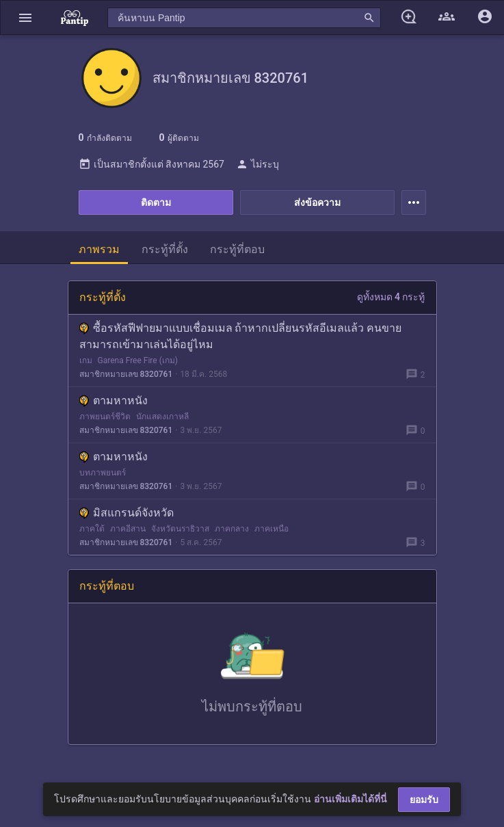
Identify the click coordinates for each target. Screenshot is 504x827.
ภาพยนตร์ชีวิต (105, 417)
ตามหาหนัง (114, 401)
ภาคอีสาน (128, 529)
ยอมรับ (424, 800)
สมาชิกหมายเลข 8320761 (126, 374)
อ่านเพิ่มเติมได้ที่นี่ (350, 799)
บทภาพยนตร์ (103, 473)
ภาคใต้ (92, 529)
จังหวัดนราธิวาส (180, 529)
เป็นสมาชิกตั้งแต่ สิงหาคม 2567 (151, 164)
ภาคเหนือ (271, 529)
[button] (25, 17)
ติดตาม (156, 202)
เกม (86, 360)
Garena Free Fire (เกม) (138, 360)
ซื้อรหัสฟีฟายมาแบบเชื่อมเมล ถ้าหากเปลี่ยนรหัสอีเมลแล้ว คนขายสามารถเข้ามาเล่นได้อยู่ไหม (241, 336)
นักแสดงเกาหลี (162, 417)
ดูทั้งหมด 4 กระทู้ (391, 297)
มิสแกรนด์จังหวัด (127, 513)
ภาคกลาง (232, 529)
